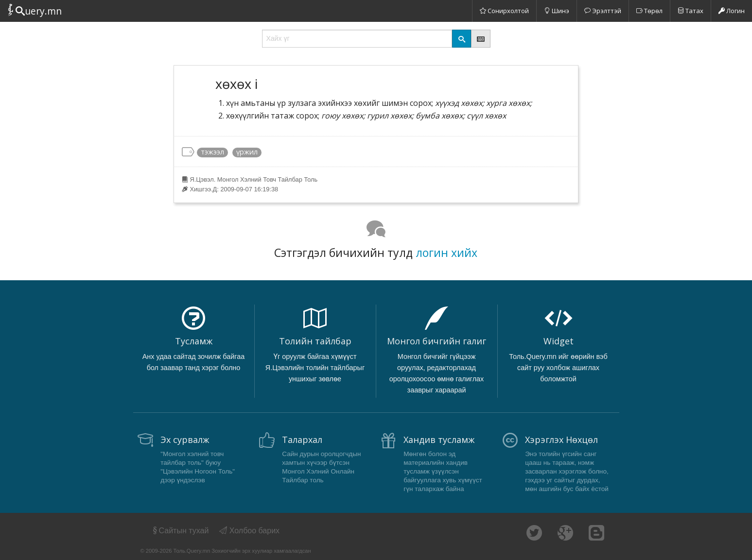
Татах (691, 11)
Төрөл (649, 11)
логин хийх (446, 253)
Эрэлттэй (603, 11)
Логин (732, 11)
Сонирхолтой (504, 11)
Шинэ (557, 11)
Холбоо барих (249, 531)
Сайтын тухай (180, 531)
